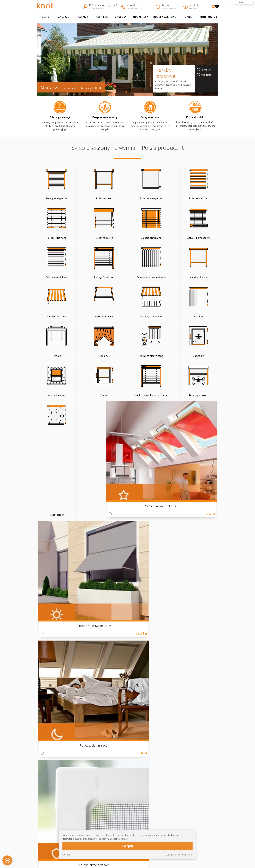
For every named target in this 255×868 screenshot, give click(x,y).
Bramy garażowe (164, 359)
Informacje (206, 69)
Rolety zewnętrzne (54, 198)
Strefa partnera (176, 860)
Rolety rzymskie (54, 238)
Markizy (83, 17)
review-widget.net (214, 834)
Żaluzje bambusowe (127, 238)
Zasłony (121, 17)
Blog (128, 507)
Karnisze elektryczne (164, 316)
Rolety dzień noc (164, 198)
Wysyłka (172, 815)
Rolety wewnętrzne (127, 198)
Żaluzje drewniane (91, 238)
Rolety (45, 17)
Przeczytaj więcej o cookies (113, 839)
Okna (188, 17)
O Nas (171, 808)
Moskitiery (141, 17)
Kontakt (172, 822)
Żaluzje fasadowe (201, 238)
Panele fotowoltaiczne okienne (127, 357)
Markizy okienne (91, 277)
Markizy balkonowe (201, 277)
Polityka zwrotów (177, 819)
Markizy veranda (164, 277)
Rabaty (171, 829)
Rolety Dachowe (165, 17)
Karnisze (54, 316)
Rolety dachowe (54, 359)
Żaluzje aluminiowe (164, 238)
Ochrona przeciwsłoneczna (104, 409)
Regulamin (173, 812)
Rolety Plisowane (201, 198)
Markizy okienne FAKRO (133, 825)
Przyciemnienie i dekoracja (59, 409)
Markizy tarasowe (165, 73)
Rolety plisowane (130, 808)
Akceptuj (128, 846)
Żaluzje (64, 17)
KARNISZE (102, 17)
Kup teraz (206, 74)
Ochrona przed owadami (196, 409)
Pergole (91, 316)
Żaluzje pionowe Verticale (54, 277)
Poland (241, 2)
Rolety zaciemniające (150, 409)
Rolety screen (91, 198)
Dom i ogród (209, 17)
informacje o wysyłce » (205, 749)
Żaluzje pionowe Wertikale (135, 822)
